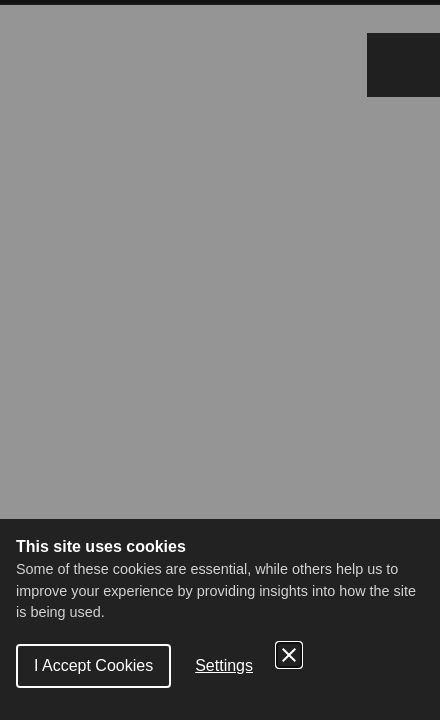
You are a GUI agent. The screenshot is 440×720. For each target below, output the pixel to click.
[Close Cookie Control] (289, 655)
